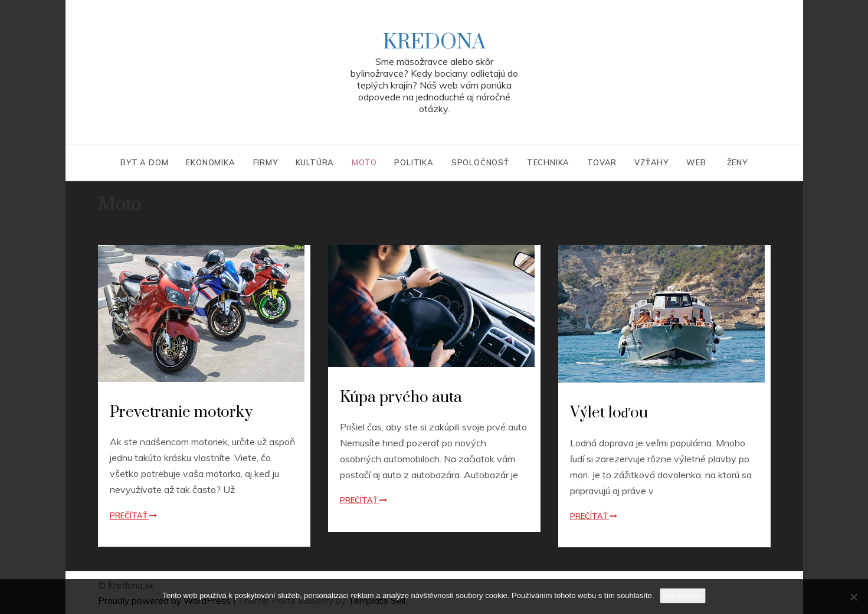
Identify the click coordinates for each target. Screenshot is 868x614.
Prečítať (133, 515)
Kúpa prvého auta (401, 398)
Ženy (737, 162)
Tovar (602, 162)
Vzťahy (651, 162)
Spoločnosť (480, 162)
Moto (364, 162)
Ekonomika (210, 162)
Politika (414, 162)
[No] (853, 597)
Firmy (266, 162)
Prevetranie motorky (181, 412)
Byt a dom (144, 162)
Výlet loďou (609, 413)
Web (696, 162)
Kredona (434, 43)
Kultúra (315, 162)
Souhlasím (682, 595)
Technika (548, 162)
